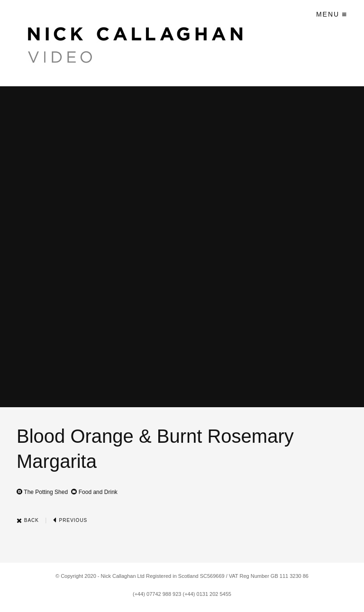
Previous (70, 520)
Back (28, 520)
